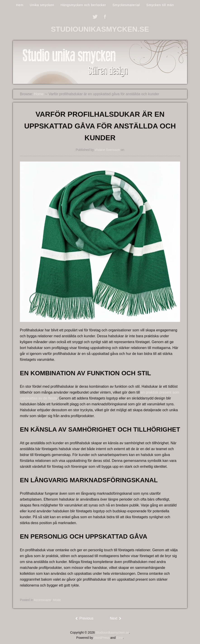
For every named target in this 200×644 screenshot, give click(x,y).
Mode (57, 600)
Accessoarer (42, 600)
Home (39, 94)
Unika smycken (42, 5)
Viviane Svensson (107, 150)
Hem (20, 5)
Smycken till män (160, 5)
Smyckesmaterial (126, 5)
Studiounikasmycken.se (100, 29)
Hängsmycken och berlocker (83, 5)
